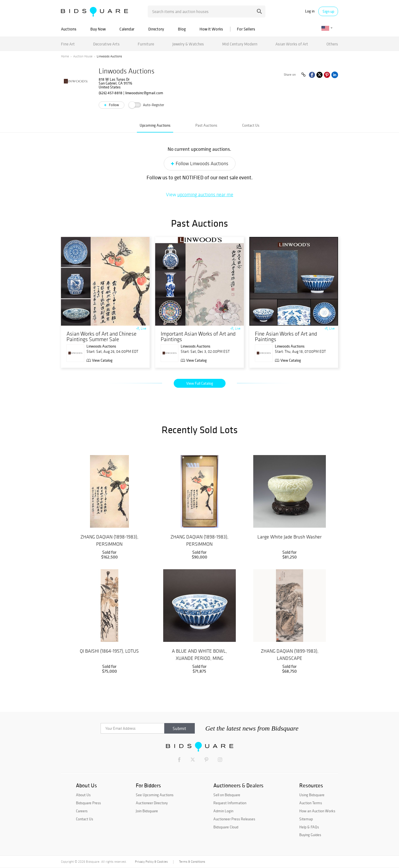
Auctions (69, 29)
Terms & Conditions (192, 862)
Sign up (328, 11)
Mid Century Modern (240, 44)
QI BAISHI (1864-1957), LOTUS (109, 651)
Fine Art (68, 44)
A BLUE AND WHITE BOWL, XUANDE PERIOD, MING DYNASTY (199, 658)
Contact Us (251, 125)
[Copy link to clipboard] (303, 75)
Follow (113, 105)
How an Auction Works (317, 811)
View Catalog (102, 360)
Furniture (146, 44)
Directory (156, 29)
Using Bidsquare (312, 795)
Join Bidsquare (147, 811)
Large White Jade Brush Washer (290, 537)
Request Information (230, 803)
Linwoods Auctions (126, 71)
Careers (82, 811)
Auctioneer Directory (152, 803)
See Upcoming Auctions (155, 795)
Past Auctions (206, 125)
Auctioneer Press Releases (234, 819)
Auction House (83, 56)
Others (332, 44)
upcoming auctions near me (205, 195)
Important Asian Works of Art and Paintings (198, 337)
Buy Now (98, 29)
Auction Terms (311, 803)
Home (65, 56)
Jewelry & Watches (188, 44)
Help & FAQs (309, 827)
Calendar (127, 29)
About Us (83, 795)
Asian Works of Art (292, 44)
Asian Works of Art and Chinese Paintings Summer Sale (102, 337)
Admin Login (223, 811)
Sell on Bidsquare (227, 795)
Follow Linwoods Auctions (202, 164)
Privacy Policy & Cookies (151, 862)
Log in (310, 11)
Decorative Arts (106, 44)
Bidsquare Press (88, 803)
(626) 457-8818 (111, 93)
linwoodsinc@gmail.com (144, 93)
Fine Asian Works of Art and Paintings (286, 337)
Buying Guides (310, 835)
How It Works (211, 29)
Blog (182, 29)
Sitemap (306, 819)
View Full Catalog (200, 383)
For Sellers (246, 29)
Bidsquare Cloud (226, 827)
